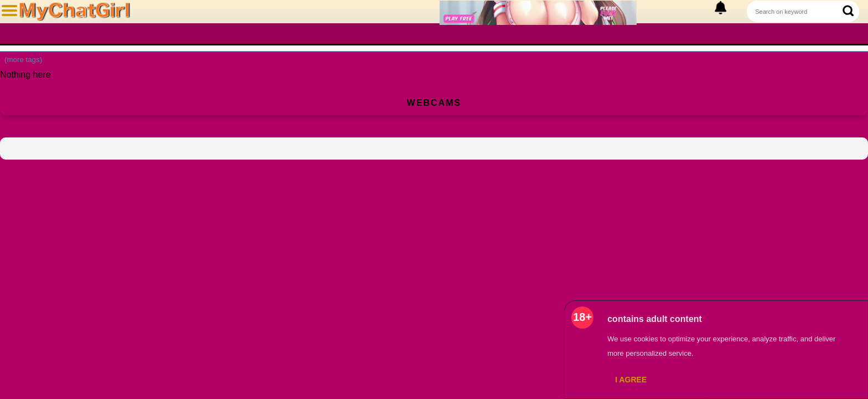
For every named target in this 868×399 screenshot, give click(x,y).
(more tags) (23, 60)
